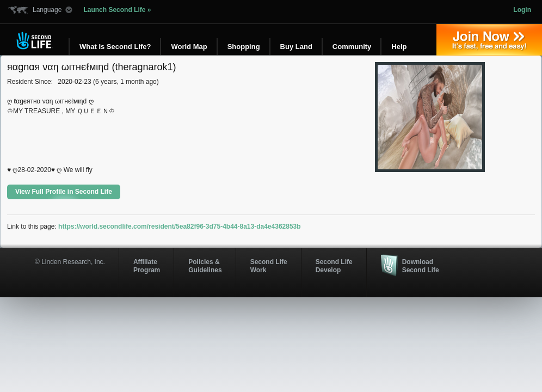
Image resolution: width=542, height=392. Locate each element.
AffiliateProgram (147, 266)
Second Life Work (269, 266)
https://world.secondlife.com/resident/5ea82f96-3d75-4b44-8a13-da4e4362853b (180, 226)
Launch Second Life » (117, 10)
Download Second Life (421, 266)
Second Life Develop (334, 266)
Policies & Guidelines (205, 266)
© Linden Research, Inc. (70, 262)
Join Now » (489, 40)
